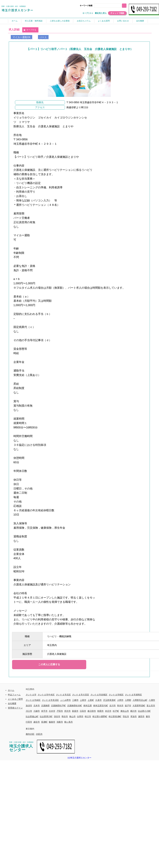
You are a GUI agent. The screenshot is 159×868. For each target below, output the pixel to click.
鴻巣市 (60, 722)
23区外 (39, 734)
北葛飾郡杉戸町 (58, 706)
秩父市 (88, 716)
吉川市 (113, 706)
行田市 (29, 722)
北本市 (37, 706)
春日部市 (92, 711)
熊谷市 (65, 716)
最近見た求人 (101, 13)
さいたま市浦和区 (133, 695)
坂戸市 (128, 706)
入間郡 (128, 700)
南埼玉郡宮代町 (101, 706)
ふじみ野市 (66, 700)
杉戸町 (116, 711)
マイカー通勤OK (22, 37)
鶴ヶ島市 (69, 722)
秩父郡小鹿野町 (100, 716)
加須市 (29, 706)
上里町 (91, 700)
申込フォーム (14, 695)
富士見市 (151, 706)
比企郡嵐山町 (32, 716)
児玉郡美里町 (109, 700)
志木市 (52, 711)
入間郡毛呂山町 (140, 700)
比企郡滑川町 (46, 716)
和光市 (120, 706)
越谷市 (37, 722)
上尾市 (83, 700)
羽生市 (126, 716)
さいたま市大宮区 (81, 695)
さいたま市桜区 (116, 695)
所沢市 (67, 711)
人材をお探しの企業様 (60, 21)
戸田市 (60, 711)
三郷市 (75, 700)
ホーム (15, 21)
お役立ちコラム (84, 21)
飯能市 (52, 722)
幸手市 (44, 711)
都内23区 (30, 734)
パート (43, 37)
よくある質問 (104, 21)
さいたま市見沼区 (50, 700)
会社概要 (140, 21)
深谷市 (57, 716)
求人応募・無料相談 (34, 21)
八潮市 (152, 700)
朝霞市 (100, 711)
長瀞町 (44, 722)
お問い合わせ (123, 21)
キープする (30, 30)
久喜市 (98, 700)
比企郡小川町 (144, 711)
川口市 (29, 711)
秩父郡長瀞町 (115, 716)
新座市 (75, 711)
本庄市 (108, 711)
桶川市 (133, 711)
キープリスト (88, 13)
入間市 (120, 700)
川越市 (37, 711)
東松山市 (125, 711)
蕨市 (148, 716)
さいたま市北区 (63, 695)
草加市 (134, 716)
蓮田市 (141, 716)
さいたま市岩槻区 (99, 695)
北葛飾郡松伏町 (75, 706)
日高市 (83, 711)
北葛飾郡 (45, 706)
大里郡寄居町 (139, 706)
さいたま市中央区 (46, 695)
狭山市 (72, 716)
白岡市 (80, 716)
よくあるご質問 (15, 699)
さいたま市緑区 (33, 700)
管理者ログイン (15, 708)
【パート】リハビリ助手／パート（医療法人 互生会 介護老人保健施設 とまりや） (80, 49)
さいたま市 (31, 695)
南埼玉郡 (88, 706)
